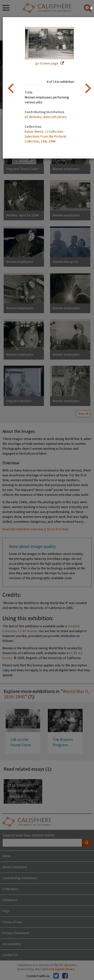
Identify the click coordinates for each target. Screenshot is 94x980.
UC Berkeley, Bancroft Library (46, 117)
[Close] (91, 8)
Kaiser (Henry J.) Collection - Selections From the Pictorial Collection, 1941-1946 (45, 137)
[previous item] (11, 88)
